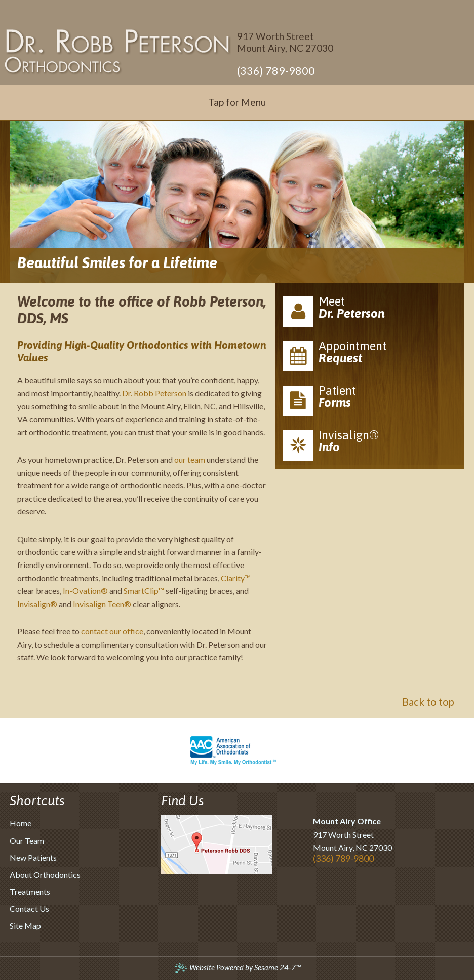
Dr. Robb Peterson (154, 393)
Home (21, 823)
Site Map (25, 926)
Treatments (30, 892)
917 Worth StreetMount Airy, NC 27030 (285, 42)
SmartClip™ (144, 591)
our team (190, 459)
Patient (370, 400)
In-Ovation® (85, 591)
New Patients (33, 858)
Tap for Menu (237, 102)
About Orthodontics (45, 874)
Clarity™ (236, 578)
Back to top (428, 702)
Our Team (27, 840)
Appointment (370, 355)
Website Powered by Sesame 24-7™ (237, 968)
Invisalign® (37, 604)
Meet (370, 311)
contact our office (112, 631)
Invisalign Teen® (102, 604)
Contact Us (29, 908)
